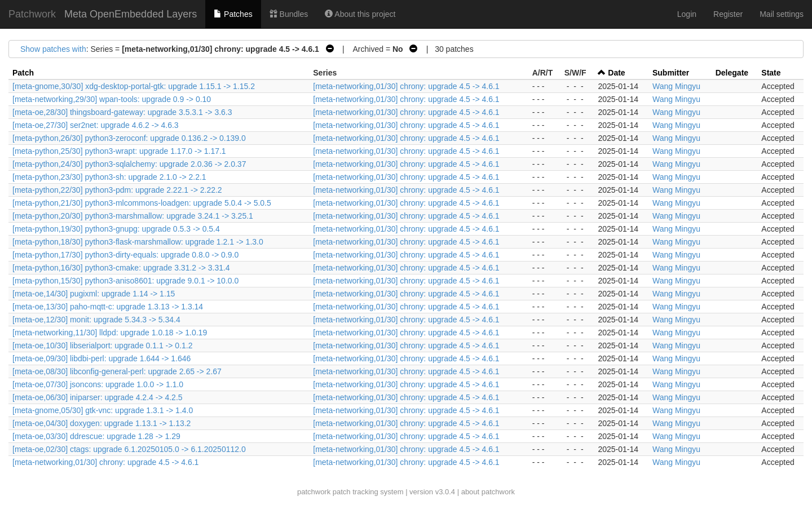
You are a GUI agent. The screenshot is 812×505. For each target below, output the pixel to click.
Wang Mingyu (676, 86)
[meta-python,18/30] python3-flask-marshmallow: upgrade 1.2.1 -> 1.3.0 (138, 242)
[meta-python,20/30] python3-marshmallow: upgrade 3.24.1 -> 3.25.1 (133, 216)
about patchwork (488, 492)
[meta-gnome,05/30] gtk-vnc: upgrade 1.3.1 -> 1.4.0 (103, 410)
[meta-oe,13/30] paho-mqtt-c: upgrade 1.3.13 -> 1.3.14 (108, 307)
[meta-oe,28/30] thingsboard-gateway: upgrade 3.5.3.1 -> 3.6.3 (122, 112)
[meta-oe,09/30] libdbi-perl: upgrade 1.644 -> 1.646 (101, 358)
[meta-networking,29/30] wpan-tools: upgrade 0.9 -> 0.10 (112, 99)
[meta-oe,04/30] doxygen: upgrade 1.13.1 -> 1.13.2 (101, 423)
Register (728, 14)
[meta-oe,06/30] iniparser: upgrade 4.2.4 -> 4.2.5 (98, 397)
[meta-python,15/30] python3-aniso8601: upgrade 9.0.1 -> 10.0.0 (125, 281)
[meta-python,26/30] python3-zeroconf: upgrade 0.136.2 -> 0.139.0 (129, 138)
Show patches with (53, 49)
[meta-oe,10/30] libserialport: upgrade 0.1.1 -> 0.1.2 (102, 345)
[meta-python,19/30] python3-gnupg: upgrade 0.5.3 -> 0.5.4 (116, 229)
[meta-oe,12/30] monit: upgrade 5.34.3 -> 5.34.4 (96, 320)
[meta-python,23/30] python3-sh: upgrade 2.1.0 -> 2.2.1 (109, 177)
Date (616, 73)
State (771, 73)
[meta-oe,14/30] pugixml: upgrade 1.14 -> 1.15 (94, 294)
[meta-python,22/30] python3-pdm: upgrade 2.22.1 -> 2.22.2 (117, 190)
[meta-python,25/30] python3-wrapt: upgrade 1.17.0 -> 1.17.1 (119, 151)
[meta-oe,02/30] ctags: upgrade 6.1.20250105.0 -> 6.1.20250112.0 (129, 449)
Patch (23, 73)
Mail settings (782, 14)
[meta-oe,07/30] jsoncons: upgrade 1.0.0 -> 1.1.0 (98, 384)
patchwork (314, 492)
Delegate (732, 73)
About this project (360, 14)
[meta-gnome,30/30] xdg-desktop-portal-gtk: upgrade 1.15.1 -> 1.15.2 (134, 86)
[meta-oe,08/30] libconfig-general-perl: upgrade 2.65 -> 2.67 (117, 371)
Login (687, 14)
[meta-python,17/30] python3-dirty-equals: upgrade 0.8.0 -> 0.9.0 (125, 255)
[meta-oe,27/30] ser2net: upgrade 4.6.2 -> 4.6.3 (96, 125)
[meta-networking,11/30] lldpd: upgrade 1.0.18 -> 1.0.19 (110, 333)
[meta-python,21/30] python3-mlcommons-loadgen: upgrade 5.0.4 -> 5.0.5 (142, 203)
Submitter (671, 73)
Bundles (289, 14)
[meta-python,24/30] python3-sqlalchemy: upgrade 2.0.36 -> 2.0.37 (129, 164)
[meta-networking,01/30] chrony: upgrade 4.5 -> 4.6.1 (406, 86)
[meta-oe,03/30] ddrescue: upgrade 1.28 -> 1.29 (96, 436)
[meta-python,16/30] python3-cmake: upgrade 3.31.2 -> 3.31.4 (121, 268)
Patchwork (32, 14)
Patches (233, 14)
